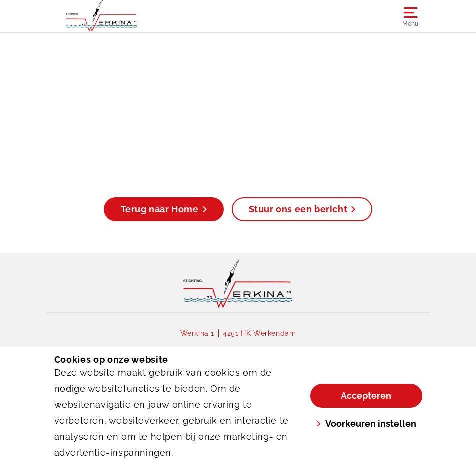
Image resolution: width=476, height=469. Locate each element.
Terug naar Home (164, 209)
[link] (238, 284)
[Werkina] (146, 16)
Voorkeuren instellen (366, 424)
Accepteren (366, 396)
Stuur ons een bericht (302, 209)
